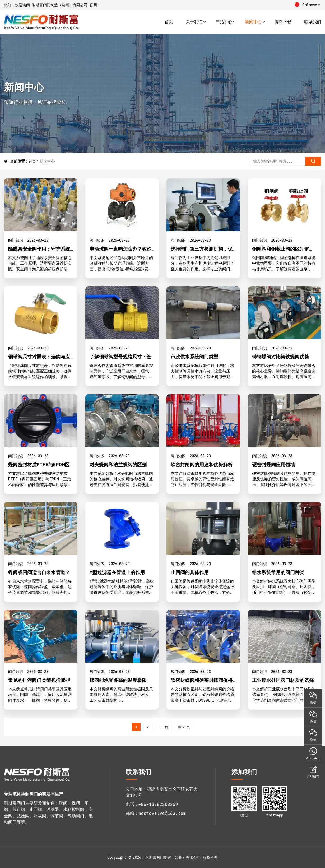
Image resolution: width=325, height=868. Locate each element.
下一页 (163, 727)
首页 (169, 22)
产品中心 (224, 22)
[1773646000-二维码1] (244, 799)
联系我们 (313, 22)
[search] (313, 161)
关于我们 (194, 22)
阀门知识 (16, 240)
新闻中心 (253, 22)
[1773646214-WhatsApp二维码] (275, 799)
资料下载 (283, 22)
